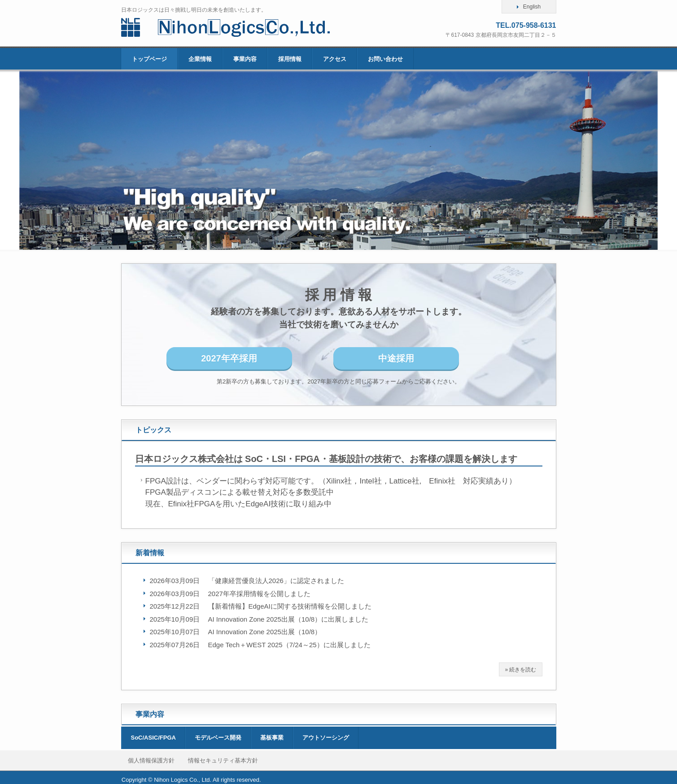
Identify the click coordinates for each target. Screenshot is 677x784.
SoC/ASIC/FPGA (153, 738)
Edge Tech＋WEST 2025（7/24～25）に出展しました (289, 645)
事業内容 (245, 59)
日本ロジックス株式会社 (239, 27)
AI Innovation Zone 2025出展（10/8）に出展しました (288, 619)
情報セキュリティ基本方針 (223, 760)
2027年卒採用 (229, 358)
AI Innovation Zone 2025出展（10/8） (265, 632)
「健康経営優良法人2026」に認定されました (276, 581)
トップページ (149, 59)
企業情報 (200, 59)
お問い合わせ (385, 59)
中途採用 (396, 358)
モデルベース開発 (218, 738)
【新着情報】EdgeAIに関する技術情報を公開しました (290, 606)
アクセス (335, 59)
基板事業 (272, 738)
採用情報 (290, 59)
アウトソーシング (326, 738)
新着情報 (150, 553)
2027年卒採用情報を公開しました (259, 594)
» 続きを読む (520, 670)
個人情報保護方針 (151, 760)
